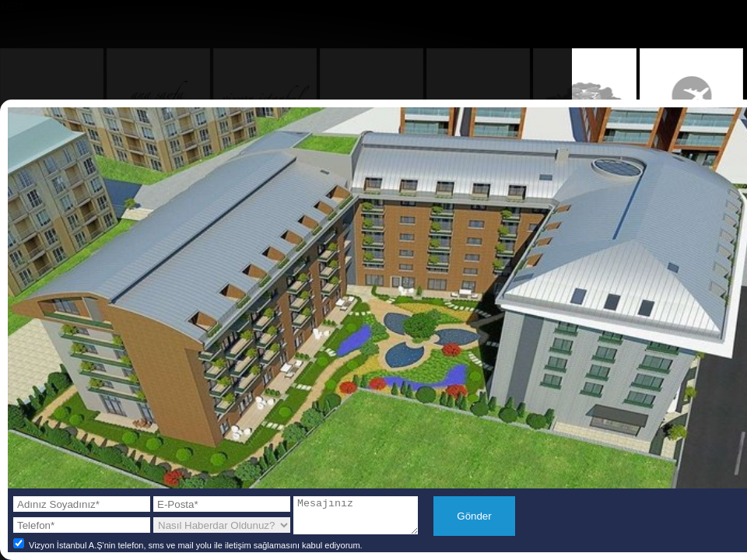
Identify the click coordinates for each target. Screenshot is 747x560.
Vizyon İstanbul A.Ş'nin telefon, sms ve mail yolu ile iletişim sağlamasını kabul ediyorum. (187, 551)
